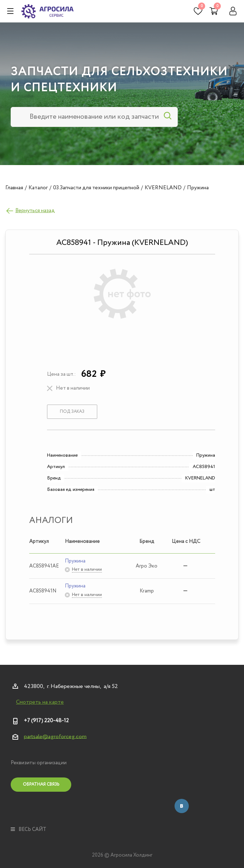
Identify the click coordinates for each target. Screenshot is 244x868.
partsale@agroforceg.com (55, 736)
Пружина (75, 561)
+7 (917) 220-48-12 (46, 721)
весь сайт (28, 830)
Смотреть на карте (40, 702)
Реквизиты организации (39, 763)
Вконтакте (182, 806)
